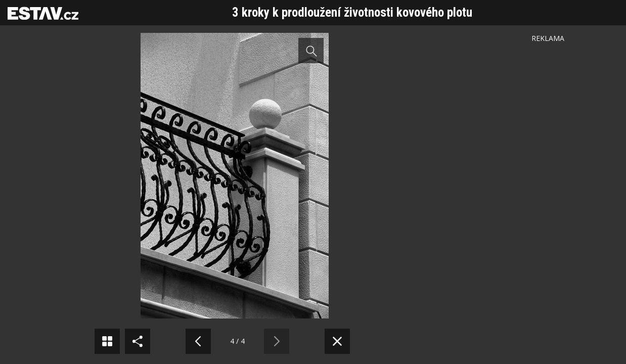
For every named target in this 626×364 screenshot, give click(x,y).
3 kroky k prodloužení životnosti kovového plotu (352, 12)
